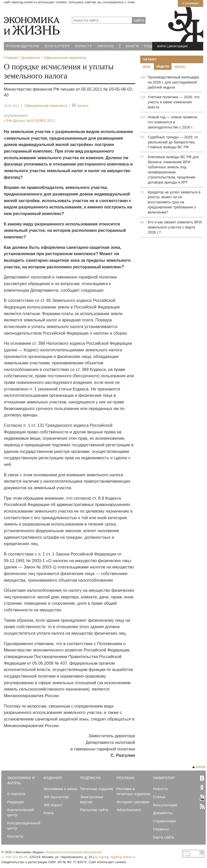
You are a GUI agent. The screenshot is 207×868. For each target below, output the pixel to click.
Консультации (165, 805)
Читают (150, 59)
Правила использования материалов (74, 852)
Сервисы (161, 829)
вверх (199, 767)
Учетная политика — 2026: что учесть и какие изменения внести (174, 102)
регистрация (178, 46)
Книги (133, 46)
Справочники (164, 821)
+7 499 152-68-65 (14, 857)
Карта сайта (163, 837)
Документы (163, 813)
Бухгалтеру (57, 46)
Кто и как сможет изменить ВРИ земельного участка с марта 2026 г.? (175, 227)
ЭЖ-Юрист (53, 805)
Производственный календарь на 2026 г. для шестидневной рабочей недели (174, 82)
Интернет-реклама (133, 802)
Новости (160, 789)
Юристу (84, 46)
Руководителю (23, 46)
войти (162, 46)
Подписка (90, 778)
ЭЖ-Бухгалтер (56, 797)
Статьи (159, 797)
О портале (16, 794)
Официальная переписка (46, 106)
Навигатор (164, 778)
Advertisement (129, 810)
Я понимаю (190, 3)
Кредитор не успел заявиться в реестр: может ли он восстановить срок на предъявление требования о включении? (174, 202)
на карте (101, 857)
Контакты (15, 836)
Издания (53, 778)
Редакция (15, 802)
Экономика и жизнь (61, 789)
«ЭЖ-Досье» (29, 121)
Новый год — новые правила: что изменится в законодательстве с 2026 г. (173, 122)
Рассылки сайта (94, 810)
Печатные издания (96, 789)
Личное (106, 46)
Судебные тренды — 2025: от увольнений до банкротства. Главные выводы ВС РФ (173, 142)
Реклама (125, 778)
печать (80, 106)
